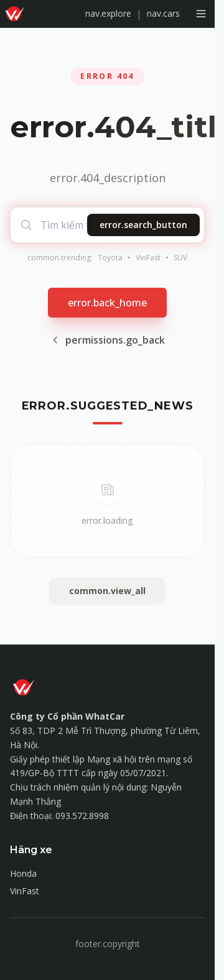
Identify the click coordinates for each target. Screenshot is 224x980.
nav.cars (163, 13)
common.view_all (107, 591)
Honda (23, 873)
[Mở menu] (201, 14)
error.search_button (143, 225)
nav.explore (108, 13)
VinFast (148, 258)
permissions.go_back (108, 340)
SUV (180, 258)
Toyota (110, 258)
